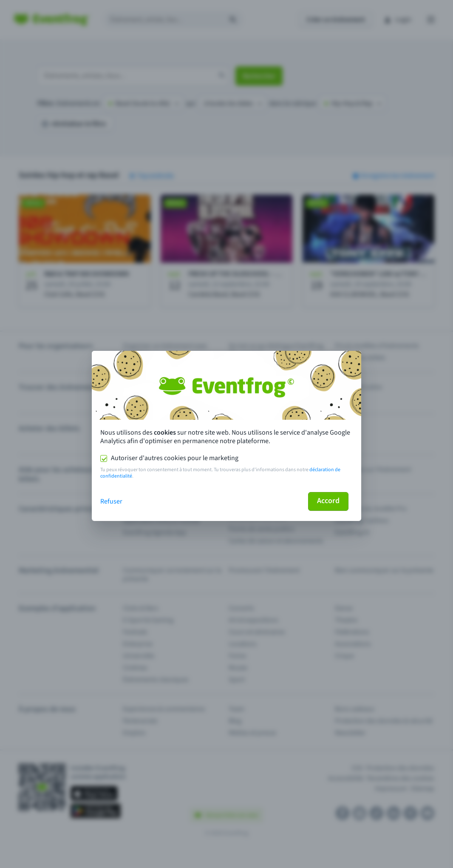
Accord (328, 501)
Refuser (111, 501)
